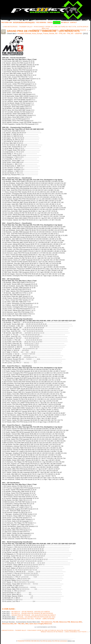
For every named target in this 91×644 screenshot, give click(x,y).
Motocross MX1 (76, 622)
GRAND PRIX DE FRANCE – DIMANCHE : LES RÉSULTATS (43, 31)
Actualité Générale (24, 33)
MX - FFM (59, 33)
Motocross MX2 (8, 624)
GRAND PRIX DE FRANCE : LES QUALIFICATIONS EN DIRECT (34, 615)
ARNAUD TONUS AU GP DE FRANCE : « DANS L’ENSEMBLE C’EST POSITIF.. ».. (65, 632)
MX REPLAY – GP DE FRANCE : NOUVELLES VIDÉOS (31, 612)
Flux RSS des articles (46, 641)
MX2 (27, 624)
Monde (52, 33)
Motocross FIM (65, 622)
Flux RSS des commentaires (60, 641)
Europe (40, 33)
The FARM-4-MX (7, 23)
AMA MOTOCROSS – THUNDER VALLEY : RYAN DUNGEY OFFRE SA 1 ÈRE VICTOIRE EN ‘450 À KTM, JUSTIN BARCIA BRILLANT (46, 28)
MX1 (23, 624)
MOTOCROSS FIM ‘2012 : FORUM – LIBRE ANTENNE (36, 619)
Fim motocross (47, 622)
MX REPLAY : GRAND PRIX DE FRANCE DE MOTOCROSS (32, 613)
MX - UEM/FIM (76, 33)
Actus (34, 33)
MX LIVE (57, 23)
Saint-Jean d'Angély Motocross (41, 624)
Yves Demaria (41, 23)
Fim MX (56, 622)
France (46, 33)
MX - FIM (67, 33)
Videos (50, 23)
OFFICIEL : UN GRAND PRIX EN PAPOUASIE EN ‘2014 (36, 617)
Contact (73, 23)
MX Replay (65, 23)
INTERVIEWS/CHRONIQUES (24, 23)
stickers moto (71, 641)
